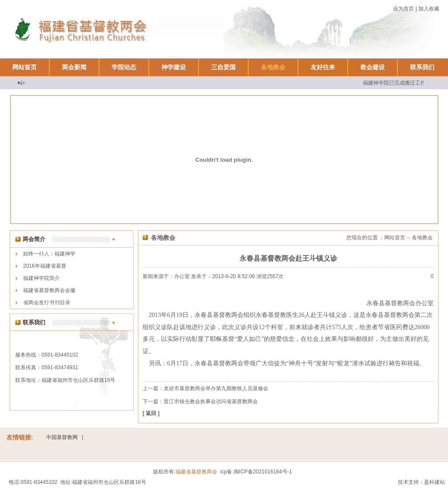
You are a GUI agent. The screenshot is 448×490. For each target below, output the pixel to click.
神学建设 (174, 67)
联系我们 (422, 67)
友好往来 (323, 67)
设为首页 (404, 9)
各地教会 (273, 67)
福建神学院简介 (41, 278)
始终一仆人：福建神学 (49, 254)
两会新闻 (74, 67)
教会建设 (373, 67)
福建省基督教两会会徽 (49, 290)
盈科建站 (434, 482)
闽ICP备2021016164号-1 (263, 472)
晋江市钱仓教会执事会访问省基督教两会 (211, 402)
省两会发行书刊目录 (47, 303)
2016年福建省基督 (45, 266)
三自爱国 (223, 67)
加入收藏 (429, 9)
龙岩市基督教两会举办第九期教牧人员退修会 (216, 388)
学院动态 (124, 67)
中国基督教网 (62, 437)
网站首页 (24, 67)
